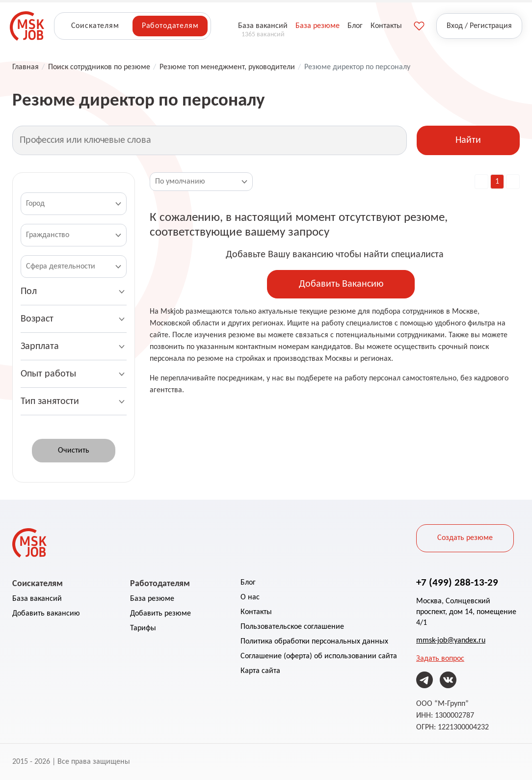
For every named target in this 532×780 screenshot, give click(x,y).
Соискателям (95, 26)
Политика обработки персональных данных (314, 642)
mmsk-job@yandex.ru (451, 641)
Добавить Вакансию (341, 284)
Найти (468, 140)
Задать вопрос (440, 659)
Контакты (256, 612)
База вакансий (37, 599)
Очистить (74, 451)
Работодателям (170, 26)
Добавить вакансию (46, 614)
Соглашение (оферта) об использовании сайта (319, 656)
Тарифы (143, 628)
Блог (248, 583)
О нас (250, 597)
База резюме (152, 599)
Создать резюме (465, 538)
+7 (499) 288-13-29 (457, 582)
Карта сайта (260, 671)
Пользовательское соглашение (292, 627)
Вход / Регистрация (479, 26)
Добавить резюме (160, 614)
